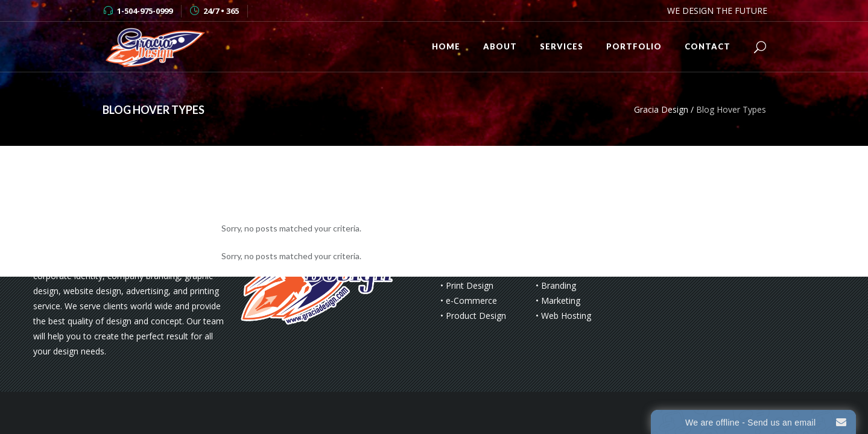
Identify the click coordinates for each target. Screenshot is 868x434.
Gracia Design (661, 109)
